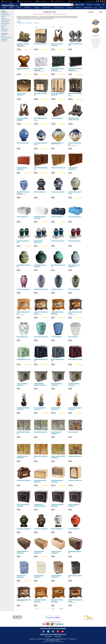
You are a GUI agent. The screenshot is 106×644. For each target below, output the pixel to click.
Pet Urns (3, 35)
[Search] (72, 5)
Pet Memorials (4, 39)
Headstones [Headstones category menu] (28, 8)
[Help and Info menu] (98, 5)
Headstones (4, 18)
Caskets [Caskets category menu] (19, 8)
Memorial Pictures (5, 24)
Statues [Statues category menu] (78, 8)
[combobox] (45, 5)
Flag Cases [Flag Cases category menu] (70, 8)
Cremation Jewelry (5, 15)
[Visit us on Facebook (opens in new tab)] (97, 1)
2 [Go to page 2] (40, 27)
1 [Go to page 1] (37, 27)
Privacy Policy (57, 640)
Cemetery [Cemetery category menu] (37, 8)
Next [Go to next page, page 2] (53, 27)
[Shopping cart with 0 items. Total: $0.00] (96, 12)
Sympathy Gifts (4, 29)
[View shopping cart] (103, 5)
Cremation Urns (5, 13)
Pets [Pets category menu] (101, 8)
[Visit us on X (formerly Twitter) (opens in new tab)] (48, 632)
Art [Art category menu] (96, 8)
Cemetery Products (5, 20)
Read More (19, 21)
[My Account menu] (90, 5)
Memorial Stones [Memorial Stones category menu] (47, 8)
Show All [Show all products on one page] (61, 27)
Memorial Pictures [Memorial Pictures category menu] (59, 8)
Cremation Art (4, 31)
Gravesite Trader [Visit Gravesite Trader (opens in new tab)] (58, 636)
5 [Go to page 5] (49, 27)
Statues (3, 27)
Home (24, 23)
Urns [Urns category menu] (5, 8)
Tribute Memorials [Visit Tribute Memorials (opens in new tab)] (48, 636)
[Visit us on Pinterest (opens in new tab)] (101, 1)
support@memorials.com (60, 639)
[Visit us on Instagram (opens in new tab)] (99, 1)
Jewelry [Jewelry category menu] (11, 8)
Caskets (3, 16)
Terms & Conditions (50, 640)
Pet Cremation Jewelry (6, 37)
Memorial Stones (5, 22)
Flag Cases (4, 25)
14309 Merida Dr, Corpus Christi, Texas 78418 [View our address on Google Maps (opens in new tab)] (46, 639)
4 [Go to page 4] (46, 27)
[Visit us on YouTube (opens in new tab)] (104, 1)
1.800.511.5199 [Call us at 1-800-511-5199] (79, 5)
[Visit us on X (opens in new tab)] (103, 1)
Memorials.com (33, 639)
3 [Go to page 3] (43, 27)
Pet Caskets (4, 41)
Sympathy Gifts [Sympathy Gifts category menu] (88, 8)
